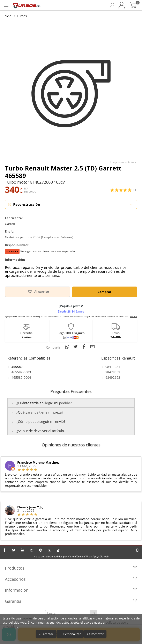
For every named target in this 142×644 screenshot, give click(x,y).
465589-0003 (21, 372)
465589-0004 (21, 377)
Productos (71, 568)
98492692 (113, 377)
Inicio (8, 16)
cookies (27, 618)
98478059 (113, 372)
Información (71, 590)
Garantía (71, 601)
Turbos (22, 16)
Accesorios (71, 579)
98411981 (113, 367)
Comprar (104, 292)
